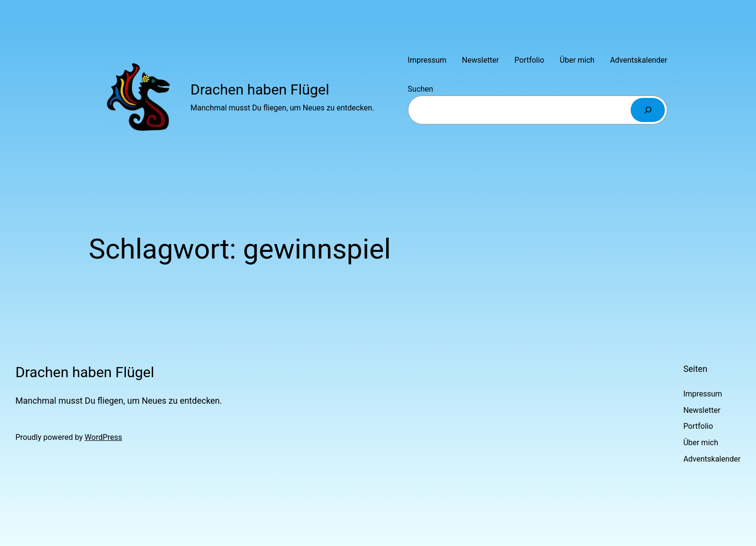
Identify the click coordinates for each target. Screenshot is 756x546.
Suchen (421, 89)
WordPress (104, 437)
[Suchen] (648, 110)
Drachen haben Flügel (260, 89)
